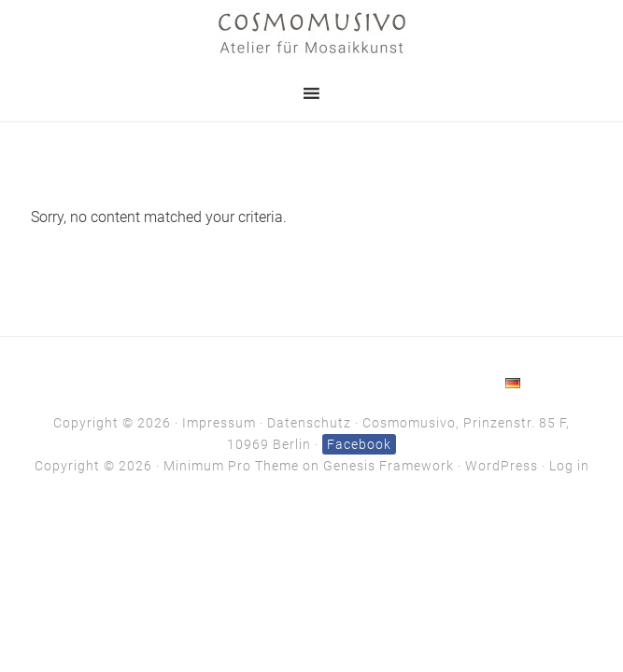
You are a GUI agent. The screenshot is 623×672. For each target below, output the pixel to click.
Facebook (359, 444)
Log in (569, 466)
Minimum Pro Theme (231, 466)
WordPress (502, 466)
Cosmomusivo (312, 33)
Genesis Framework (389, 466)
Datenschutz (309, 423)
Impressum (219, 423)
